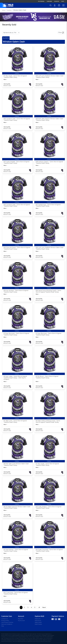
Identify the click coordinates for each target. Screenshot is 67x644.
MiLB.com (57, 1)
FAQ (3, 626)
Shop (63, 1)
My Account (21, 621)
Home (4, 10)
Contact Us (4, 619)
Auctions (9, 10)
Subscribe (49, 1)
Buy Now (21, 619)
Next (44, 607)
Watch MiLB (38, 622)
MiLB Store (38, 621)
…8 (39, 607)
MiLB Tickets (38, 624)
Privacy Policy (5, 621)
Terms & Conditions (7, 624)
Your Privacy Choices (7, 622)
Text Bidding (41, 1)
